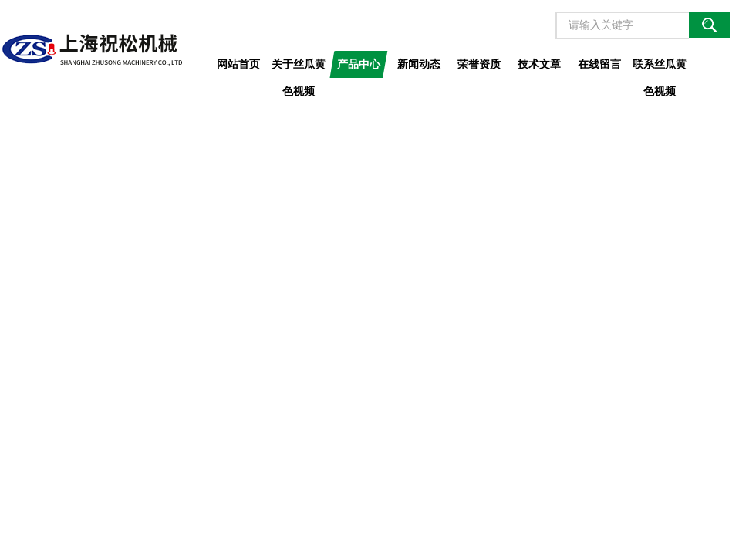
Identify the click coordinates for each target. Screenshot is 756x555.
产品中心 (359, 64)
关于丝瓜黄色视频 (299, 68)
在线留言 (599, 64)
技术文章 (539, 64)
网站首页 (238, 64)
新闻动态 (419, 64)
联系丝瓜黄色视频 (660, 68)
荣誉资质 (479, 64)
